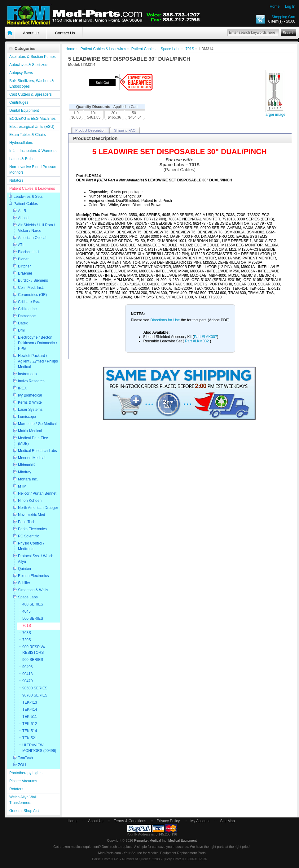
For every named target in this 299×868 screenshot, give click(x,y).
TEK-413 (30, 702)
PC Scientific (29, 536)
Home (275, 7)
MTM (22, 486)
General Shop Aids (25, 811)
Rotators (16, 789)
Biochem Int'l (29, 252)
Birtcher (24, 266)
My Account (200, 821)
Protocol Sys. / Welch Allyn (36, 559)
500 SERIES (33, 618)
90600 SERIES (35, 688)
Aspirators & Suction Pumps (32, 57)
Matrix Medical (30, 431)
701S (27, 626)
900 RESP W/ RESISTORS (34, 650)
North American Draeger (38, 508)
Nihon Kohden (30, 501)
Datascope (27, 316)
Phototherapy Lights (26, 773)
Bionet (23, 259)
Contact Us (65, 33)
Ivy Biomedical (30, 395)
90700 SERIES (35, 695)
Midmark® (26, 465)
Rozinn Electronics (33, 576)
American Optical (32, 238)
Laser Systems (30, 410)
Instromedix (28, 374)
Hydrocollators (21, 143)
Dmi (21, 330)
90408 (27, 667)
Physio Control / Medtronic (31, 546)
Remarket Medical (147, 840)
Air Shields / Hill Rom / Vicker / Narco (36, 228)
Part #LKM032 (197, 341)
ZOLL (23, 765)
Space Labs (28, 597)
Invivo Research (31, 381)
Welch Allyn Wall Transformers (23, 800)
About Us (31, 33)
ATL (21, 245)
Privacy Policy (168, 821)
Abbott (23, 218)
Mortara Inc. (28, 479)
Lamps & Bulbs (22, 159)
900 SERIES (33, 660)
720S (27, 640)
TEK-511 (30, 717)
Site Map (227, 821)
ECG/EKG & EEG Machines (32, 119)
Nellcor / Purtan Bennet (37, 493)
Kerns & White (30, 402)
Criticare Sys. (29, 302)
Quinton (24, 569)
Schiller (24, 583)
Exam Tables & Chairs (28, 135)
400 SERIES (33, 604)
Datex (23, 323)
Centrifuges (19, 102)
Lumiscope (27, 417)
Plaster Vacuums (23, 781)
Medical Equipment (182, 840)
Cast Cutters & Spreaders (31, 94)
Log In (290, 7)
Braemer (25, 273)
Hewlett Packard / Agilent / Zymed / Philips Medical (38, 361)
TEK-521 (30, 738)
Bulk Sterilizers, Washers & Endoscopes (32, 84)
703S (27, 633)
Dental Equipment (24, 111)
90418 (27, 674)
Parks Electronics (32, 529)
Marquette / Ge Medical (37, 424)
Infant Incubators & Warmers (33, 151)
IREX (22, 388)
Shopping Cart (283, 17)
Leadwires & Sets (28, 197)
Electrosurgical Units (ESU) (32, 127)
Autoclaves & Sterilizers (29, 65)
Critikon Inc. (28, 309)
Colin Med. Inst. (31, 288)
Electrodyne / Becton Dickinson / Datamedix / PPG (37, 343)
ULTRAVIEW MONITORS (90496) (39, 748)
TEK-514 (30, 731)
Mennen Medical (32, 458)
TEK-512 (30, 724)
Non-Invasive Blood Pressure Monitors (33, 170)
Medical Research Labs (37, 451)
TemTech (25, 758)
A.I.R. (23, 211)
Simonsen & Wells (33, 590)
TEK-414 (30, 710)
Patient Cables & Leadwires (32, 189)
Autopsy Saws (21, 73)
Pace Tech (27, 522)
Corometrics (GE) (32, 295)
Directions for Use (166, 320)
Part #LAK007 (206, 337)
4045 (26, 611)
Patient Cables (26, 204)
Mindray (25, 472)
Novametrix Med (31, 515)
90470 (27, 681)
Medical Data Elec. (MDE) (33, 441)
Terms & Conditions (130, 821)
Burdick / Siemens (33, 280)
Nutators (16, 180)
